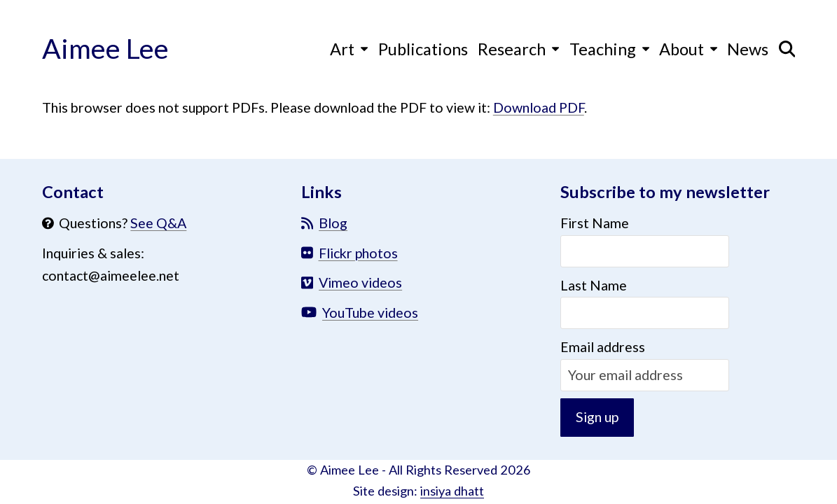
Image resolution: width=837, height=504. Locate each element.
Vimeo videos (360, 282)
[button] (787, 48)
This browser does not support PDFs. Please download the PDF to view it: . (314, 107)
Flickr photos (358, 253)
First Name (595, 223)
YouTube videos (370, 313)
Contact (73, 192)
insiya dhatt (452, 491)
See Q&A (158, 223)
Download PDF (539, 107)
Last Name (594, 285)
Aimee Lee (105, 48)
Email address (603, 347)
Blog (333, 223)
